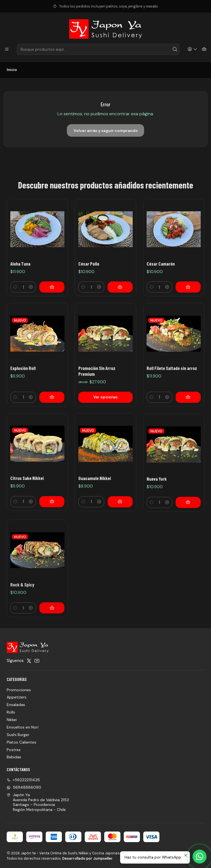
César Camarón (161, 264)
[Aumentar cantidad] (31, 287)
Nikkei (12, 720)
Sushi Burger (18, 735)
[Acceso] (192, 49)
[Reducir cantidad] (15, 287)
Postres (14, 750)
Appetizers (17, 697)
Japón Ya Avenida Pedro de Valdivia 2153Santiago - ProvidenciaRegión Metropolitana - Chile (38, 802)
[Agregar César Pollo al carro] (120, 287)
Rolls (11, 712)
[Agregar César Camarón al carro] (188, 287)
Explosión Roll (23, 387)
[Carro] (204, 49)
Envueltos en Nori (23, 727)
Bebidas (14, 757)
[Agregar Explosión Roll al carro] (52, 416)
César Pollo (89, 264)
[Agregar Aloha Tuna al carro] (52, 287)
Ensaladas (16, 705)
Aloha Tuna (20, 264)
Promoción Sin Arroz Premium (97, 397)
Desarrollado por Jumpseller (87, 858)
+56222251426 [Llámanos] (23, 780)
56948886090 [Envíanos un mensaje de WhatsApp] (24, 787)
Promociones (19, 690)
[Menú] (7, 49)
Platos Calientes (21, 742)
